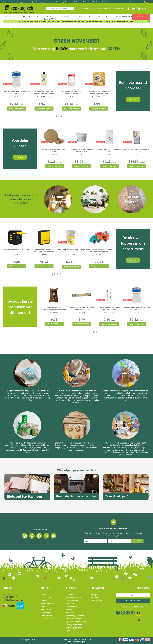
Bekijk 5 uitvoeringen (54, 166)
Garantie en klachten (75, 619)
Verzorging (45, 613)
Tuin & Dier (67, 17)
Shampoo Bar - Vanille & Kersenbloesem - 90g (99, 92)
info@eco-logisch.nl (13, 600)
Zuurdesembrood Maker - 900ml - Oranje (71, 92)
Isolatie (44, 595)
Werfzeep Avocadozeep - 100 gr (72, 250)
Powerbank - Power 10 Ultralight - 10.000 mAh (44, 251)
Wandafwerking (47, 604)
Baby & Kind (104, 17)
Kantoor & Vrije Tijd (123, 17)
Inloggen (95, 595)
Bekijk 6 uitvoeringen (82, 166)
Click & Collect (72, 604)
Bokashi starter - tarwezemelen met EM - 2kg (54, 308)
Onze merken (46, 616)
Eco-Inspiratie (103, 8)
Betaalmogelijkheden (75, 616)
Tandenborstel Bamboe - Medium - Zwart (109, 308)
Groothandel (71, 607)
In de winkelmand (17, 266)
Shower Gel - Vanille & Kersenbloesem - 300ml (44, 92)
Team (68, 631)
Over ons (70, 595)
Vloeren (44, 601)
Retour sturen (72, 601)
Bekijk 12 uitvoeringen (109, 324)
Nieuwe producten (49, 619)
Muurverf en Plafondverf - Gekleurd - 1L (82, 150)
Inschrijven (133, 601)
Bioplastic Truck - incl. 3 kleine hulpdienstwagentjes (99, 251)
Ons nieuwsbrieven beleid (133, 607)
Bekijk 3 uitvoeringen (44, 108)
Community (119, 8)
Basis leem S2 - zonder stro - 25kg (54, 150)
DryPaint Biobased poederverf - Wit (109, 150)
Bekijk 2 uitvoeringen (17, 108)
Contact (69, 610)
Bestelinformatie (73, 598)
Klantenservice (138, 2)
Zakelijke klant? (126, 2)
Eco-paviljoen (87, 8)
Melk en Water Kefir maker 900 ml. (17, 92)
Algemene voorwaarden (76, 622)
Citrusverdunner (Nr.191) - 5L (137, 149)
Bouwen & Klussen (12, 17)
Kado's (43, 607)
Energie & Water (30, 17)
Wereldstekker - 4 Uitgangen (17, 250)
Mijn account (96, 601)
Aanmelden (137, 541)
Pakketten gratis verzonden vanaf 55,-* (46, 2)
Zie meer (133, 99)
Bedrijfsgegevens (73, 628)
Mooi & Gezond (86, 17)
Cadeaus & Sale (141, 17)
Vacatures (70, 613)
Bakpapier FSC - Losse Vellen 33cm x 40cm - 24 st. (82, 308)
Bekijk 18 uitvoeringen (99, 266)
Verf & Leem (46, 598)
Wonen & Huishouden (49, 18)
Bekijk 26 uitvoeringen (72, 267)
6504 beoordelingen (76, 642)
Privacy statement (74, 625)
